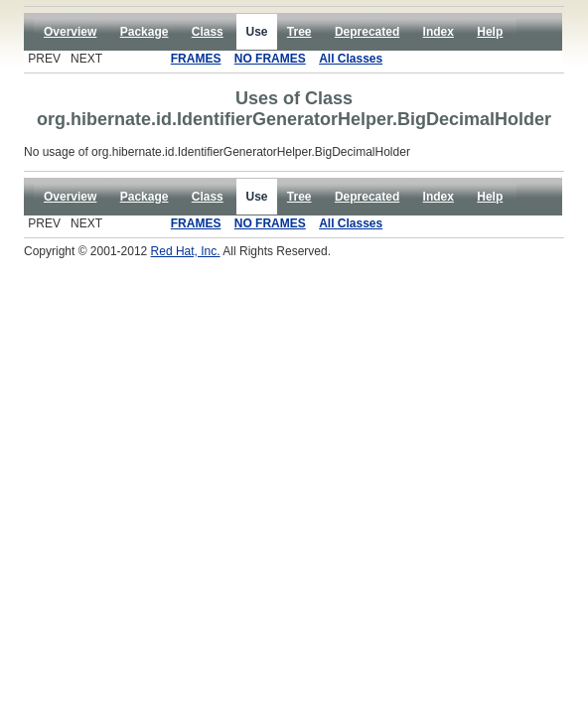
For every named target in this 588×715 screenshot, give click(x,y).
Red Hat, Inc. (186, 251)
